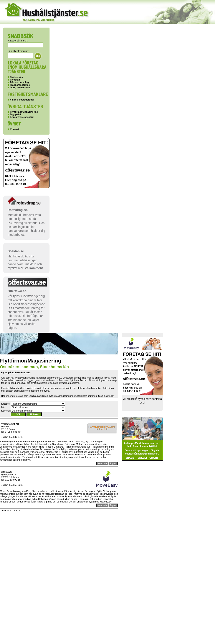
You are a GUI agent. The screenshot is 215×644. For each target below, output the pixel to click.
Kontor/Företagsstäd (22, 117)
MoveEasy (7, 472)
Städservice (17, 77)
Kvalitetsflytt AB (10, 424)
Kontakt (14, 129)
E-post (113, 463)
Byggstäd (15, 114)
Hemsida (102, 463)
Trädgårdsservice (20, 85)
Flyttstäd (15, 80)
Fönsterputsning (19, 82)
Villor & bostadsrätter (22, 100)
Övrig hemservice (20, 87)
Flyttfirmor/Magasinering (24, 112)
